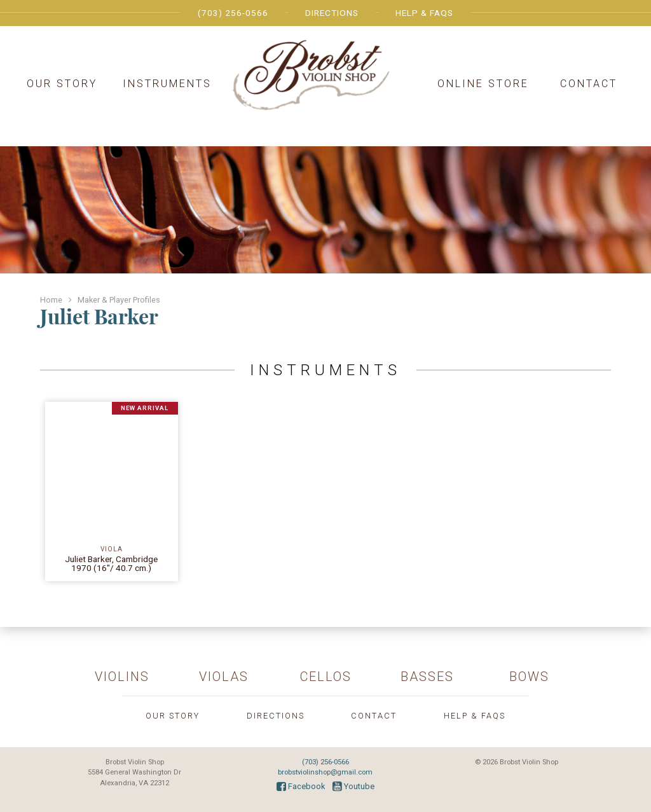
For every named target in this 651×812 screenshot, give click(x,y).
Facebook (301, 786)
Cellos (326, 677)
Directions (332, 13)
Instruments (167, 84)
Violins (122, 677)
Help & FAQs (424, 13)
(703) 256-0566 (233, 13)
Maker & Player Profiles (119, 300)
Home (51, 300)
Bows (529, 677)
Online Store (483, 84)
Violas (224, 677)
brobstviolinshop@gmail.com (325, 772)
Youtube (353, 786)
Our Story (62, 84)
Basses (427, 677)
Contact (589, 84)
